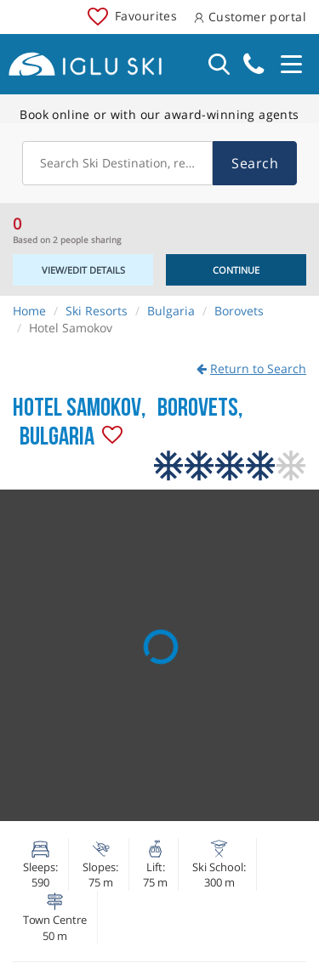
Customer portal (250, 17)
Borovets (239, 311)
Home (29, 311)
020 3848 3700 (253, 64)
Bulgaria (171, 311)
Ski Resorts (97, 311)
